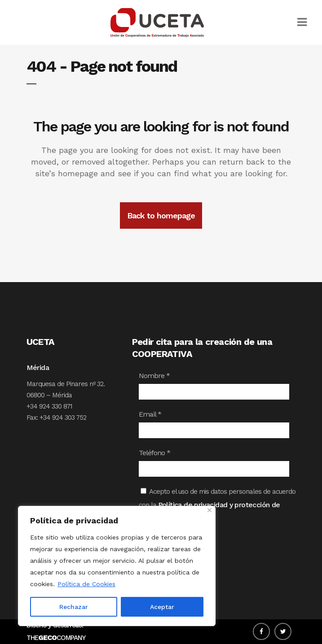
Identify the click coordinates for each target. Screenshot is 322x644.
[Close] (210, 510)
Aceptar (162, 607)
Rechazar (74, 607)
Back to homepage (161, 215)
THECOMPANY (56, 638)
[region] (117, 566)
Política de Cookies (86, 584)
